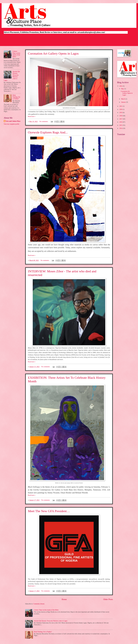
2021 (121, 106)
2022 (121, 86)
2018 (121, 116)
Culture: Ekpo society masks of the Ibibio (46, 610)
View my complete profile (11, 124)
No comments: (44, 122)
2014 (121, 128)
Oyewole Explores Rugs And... (48, 132)
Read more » (32, 116)
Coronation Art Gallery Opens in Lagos (53, 53)
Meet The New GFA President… (49, 511)
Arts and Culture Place (13, 121)
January (124, 102)
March (123, 99)
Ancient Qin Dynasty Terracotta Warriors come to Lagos (51, 621)
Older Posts (108, 599)
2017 (121, 119)
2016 (121, 122)
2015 (121, 125)
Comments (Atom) (39, 604)
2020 (121, 109)
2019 (121, 113)
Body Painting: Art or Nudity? (43, 632)
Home (64, 599)
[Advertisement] (69, 40)
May (123, 89)
